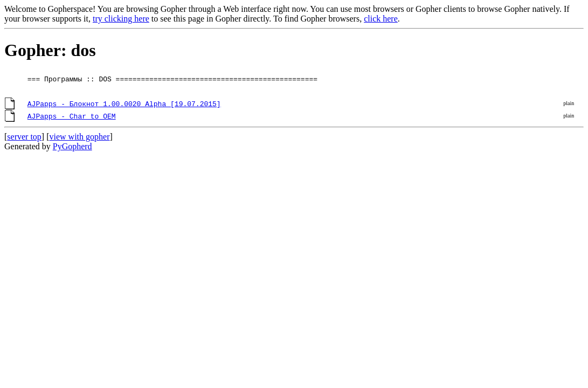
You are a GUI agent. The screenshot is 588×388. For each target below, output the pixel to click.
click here (381, 19)
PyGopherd (72, 146)
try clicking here (121, 19)
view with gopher (80, 137)
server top (24, 137)
